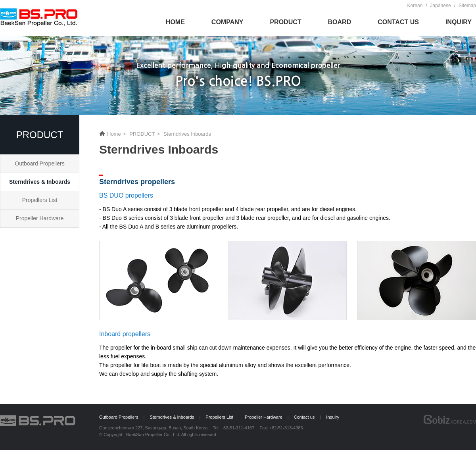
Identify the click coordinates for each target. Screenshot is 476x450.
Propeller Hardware (40, 218)
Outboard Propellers (39, 163)
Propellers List (40, 200)
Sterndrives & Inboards (40, 182)
